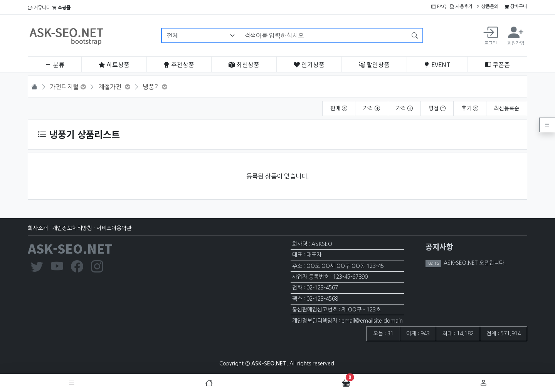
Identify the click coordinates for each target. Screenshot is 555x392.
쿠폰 (497, 64)
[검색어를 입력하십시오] (324, 35)
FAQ (439, 7)
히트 (114, 64)
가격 (372, 108)
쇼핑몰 (61, 8)
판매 (339, 108)
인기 (309, 64)
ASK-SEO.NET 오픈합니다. (474, 263)
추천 (179, 64)
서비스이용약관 (114, 228)
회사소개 (38, 228)
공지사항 (439, 246)
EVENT (437, 64)
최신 (244, 64)
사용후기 (461, 7)
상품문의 (487, 7)
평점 (437, 108)
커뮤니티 (39, 8)
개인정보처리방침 (72, 228)
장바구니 (516, 7)
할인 (374, 64)
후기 (470, 108)
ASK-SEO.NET (70, 248)
